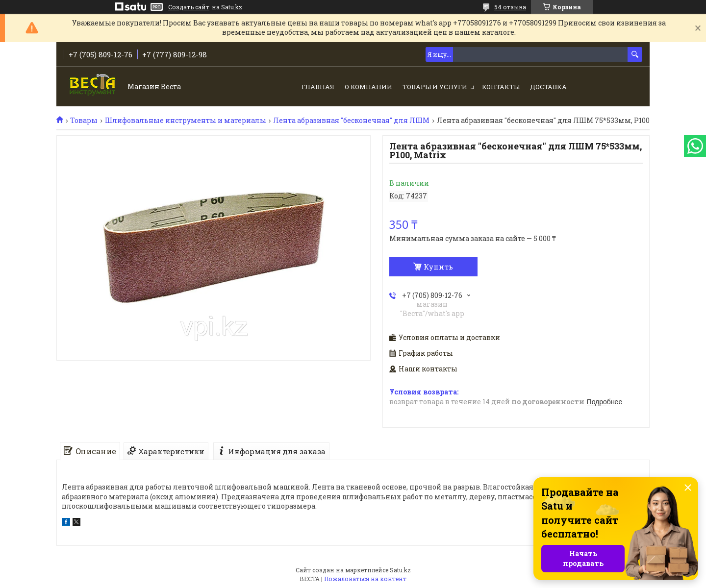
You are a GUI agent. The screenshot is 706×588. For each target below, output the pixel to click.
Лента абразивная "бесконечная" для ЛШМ (351, 121)
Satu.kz (400, 570)
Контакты (501, 87)
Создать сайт (189, 7)
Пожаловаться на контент (365, 579)
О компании (368, 87)
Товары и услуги (435, 87)
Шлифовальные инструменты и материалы (186, 121)
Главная (318, 87)
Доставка (548, 87)
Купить (438, 267)
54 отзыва (510, 7)
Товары (84, 121)
